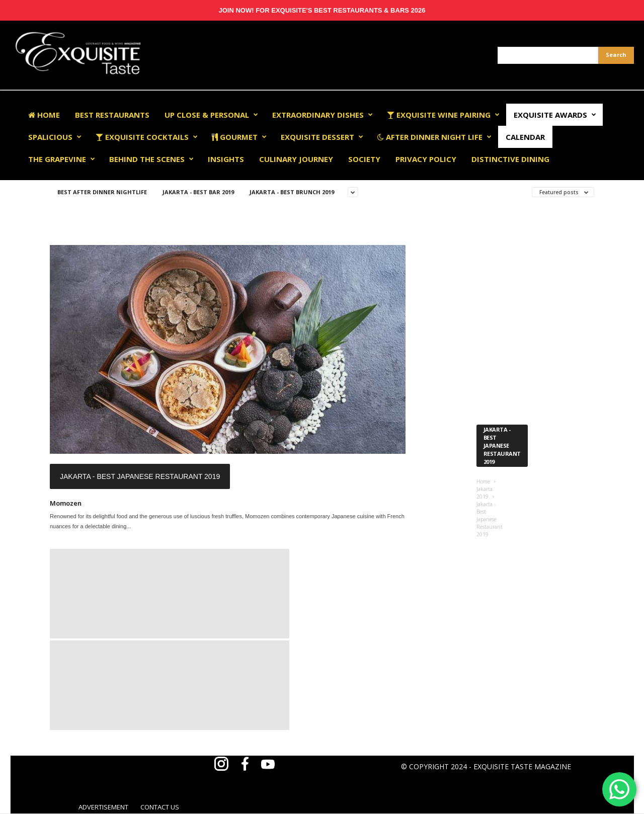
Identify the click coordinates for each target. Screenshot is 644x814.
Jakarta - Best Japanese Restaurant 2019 (140, 476)
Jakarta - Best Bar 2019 (198, 192)
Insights (226, 159)
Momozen (66, 503)
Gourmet (239, 137)
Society (364, 159)
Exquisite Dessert (322, 137)
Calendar (525, 137)
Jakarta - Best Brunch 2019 (292, 192)
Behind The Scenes (151, 159)
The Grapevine (62, 159)
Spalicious (55, 137)
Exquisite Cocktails (147, 137)
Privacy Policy (426, 159)
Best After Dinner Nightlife (102, 192)
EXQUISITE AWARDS (555, 115)
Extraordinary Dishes (323, 115)
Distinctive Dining (510, 159)
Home (44, 115)
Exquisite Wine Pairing (443, 115)
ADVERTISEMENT (103, 807)
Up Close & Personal (211, 115)
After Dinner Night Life (434, 137)
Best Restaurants (112, 115)
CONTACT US (160, 807)
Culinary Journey (296, 159)
